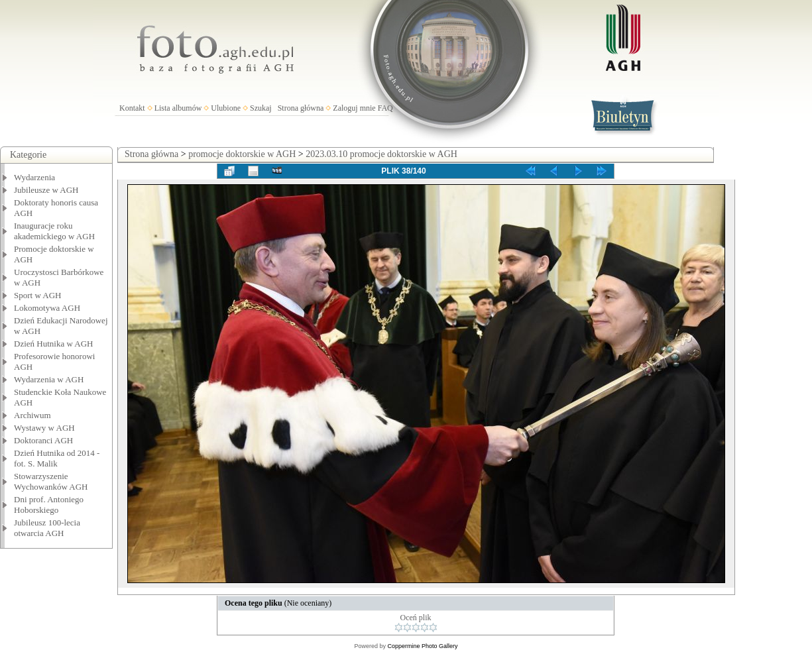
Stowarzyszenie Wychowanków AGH (51, 481)
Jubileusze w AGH (46, 190)
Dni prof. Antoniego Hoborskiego (49, 505)
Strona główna (301, 108)
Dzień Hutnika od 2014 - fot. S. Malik (57, 458)
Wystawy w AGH (44, 428)
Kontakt (132, 108)
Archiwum (32, 415)
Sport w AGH (38, 295)
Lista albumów (178, 108)
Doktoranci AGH (43, 440)
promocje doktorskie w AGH (242, 154)
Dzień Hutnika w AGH (54, 344)
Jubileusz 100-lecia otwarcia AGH (47, 528)
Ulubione (226, 108)
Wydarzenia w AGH (49, 379)
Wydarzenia (34, 177)
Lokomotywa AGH (47, 308)
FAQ (385, 108)
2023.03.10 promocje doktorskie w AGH (381, 154)
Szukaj (261, 108)
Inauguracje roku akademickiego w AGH (54, 231)
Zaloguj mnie (354, 108)
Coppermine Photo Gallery (422, 646)
